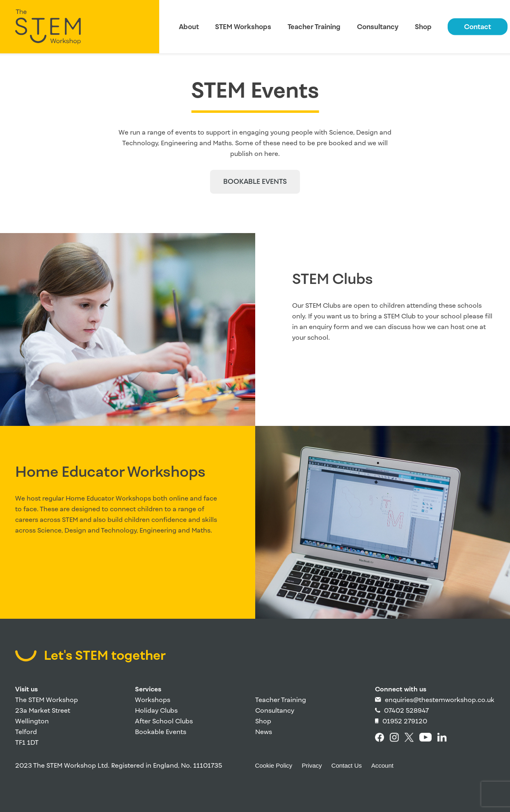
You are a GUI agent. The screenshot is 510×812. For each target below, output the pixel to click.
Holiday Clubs (156, 710)
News (264, 732)
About (189, 27)
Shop (423, 27)
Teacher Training (314, 27)
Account (382, 765)
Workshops (153, 700)
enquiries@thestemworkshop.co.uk (435, 700)
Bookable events (255, 182)
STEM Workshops (243, 27)
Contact (478, 27)
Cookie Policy (274, 765)
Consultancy (378, 27)
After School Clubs (164, 721)
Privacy (312, 765)
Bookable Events (161, 732)
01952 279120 (401, 721)
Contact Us (347, 765)
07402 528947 (402, 710)
